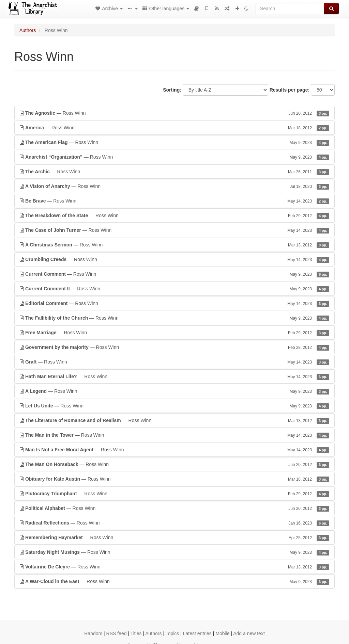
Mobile (222, 633)
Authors (28, 30)
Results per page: (290, 90)
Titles (136, 633)
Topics (172, 633)
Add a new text (249, 633)
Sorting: (172, 90)
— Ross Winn (174, 113)
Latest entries (197, 633)
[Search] (290, 9)
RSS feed (117, 633)
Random (93, 633)
